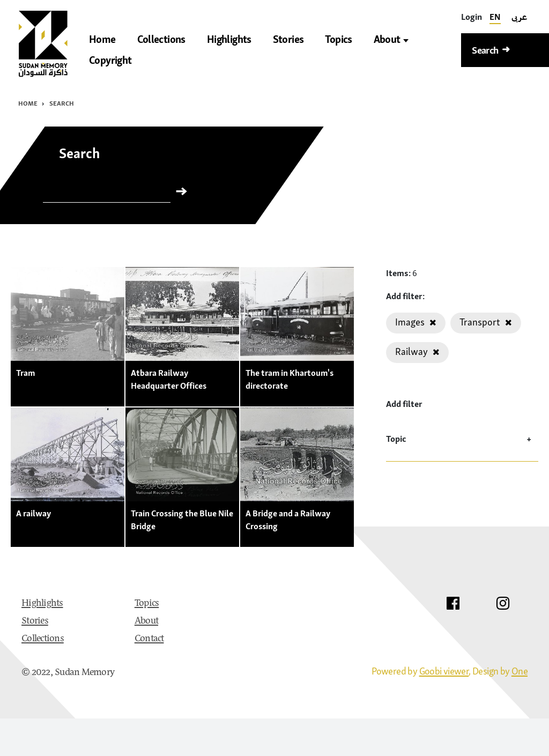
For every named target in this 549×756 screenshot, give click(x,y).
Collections (43, 639)
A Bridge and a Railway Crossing (288, 520)
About (391, 39)
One (520, 671)
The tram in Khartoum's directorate (290, 379)
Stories (35, 621)
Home (28, 103)
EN (495, 17)
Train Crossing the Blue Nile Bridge (182, 520)
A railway (34, 513)
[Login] (472, 17)
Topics (147, 604)
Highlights (42, 604)
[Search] (107, 194)
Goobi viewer (444, 671)
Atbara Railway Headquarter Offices (169, 379)
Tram (25, 373)
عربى (520, 17)
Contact (149, 639)
